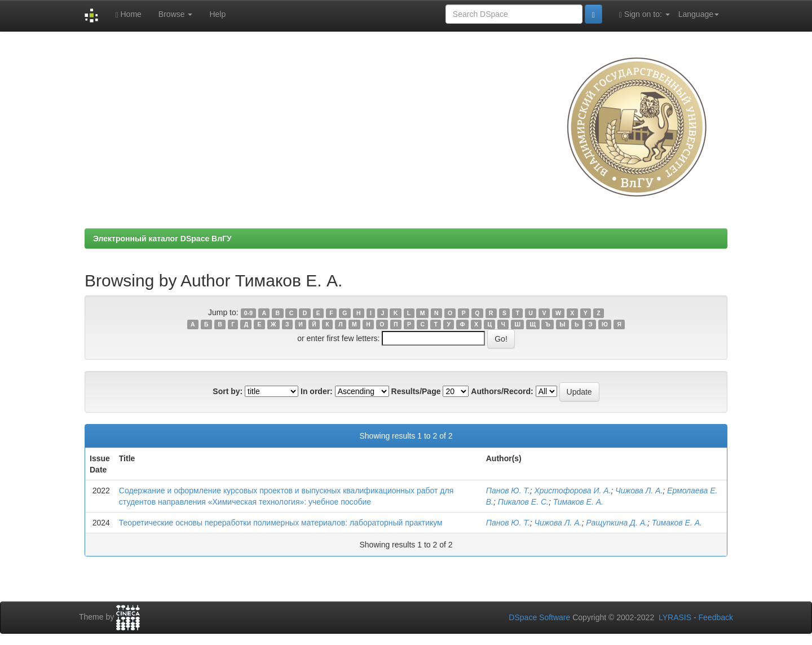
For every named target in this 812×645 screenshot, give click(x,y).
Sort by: (228, 391)
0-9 (248, 313)
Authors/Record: (502, 391)
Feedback (716, 617)
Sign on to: (645, 14)
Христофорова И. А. (572, 491)
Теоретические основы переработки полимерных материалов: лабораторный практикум (281, 523)
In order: (317, 391)
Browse (176, 14)
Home (128, 14)
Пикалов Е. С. (523, 502)
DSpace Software (539, 617)
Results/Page (416, 391)
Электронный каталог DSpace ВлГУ (162, 238)
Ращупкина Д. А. (617, 523)
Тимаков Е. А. (578, 502)
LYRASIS (675, 617)
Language (699, 14)
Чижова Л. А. (639, 491)
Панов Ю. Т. (508, 491)
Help (217, 14)
